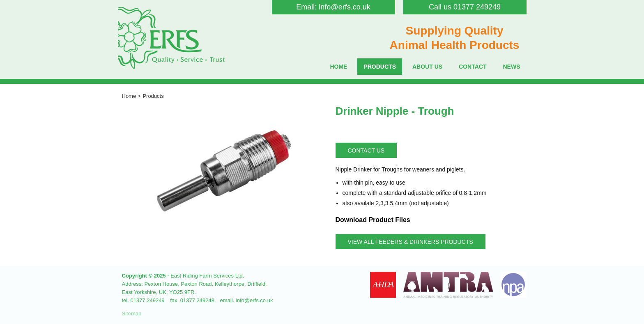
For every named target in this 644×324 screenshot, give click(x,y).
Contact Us (366, 150)
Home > (131, 96)
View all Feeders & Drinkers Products (411, 242)
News (512, 67)
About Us (427, 67)
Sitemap (132, 314)
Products (380, 67)
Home (338, 67)
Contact (473, 67)
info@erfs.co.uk (344, 7)
